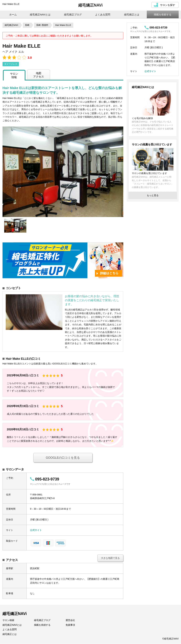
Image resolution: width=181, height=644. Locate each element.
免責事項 (70, 625)
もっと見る (153, 195)
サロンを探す (168, 5)
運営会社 (70, 620)
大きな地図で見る (110, 558)
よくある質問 (10, 630)
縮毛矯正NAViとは (12, 625)
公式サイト (36, 530)
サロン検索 (8, 620)
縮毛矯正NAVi (90, 5)
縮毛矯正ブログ (42, 620)
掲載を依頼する (42, 625)
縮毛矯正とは (10, 634)
